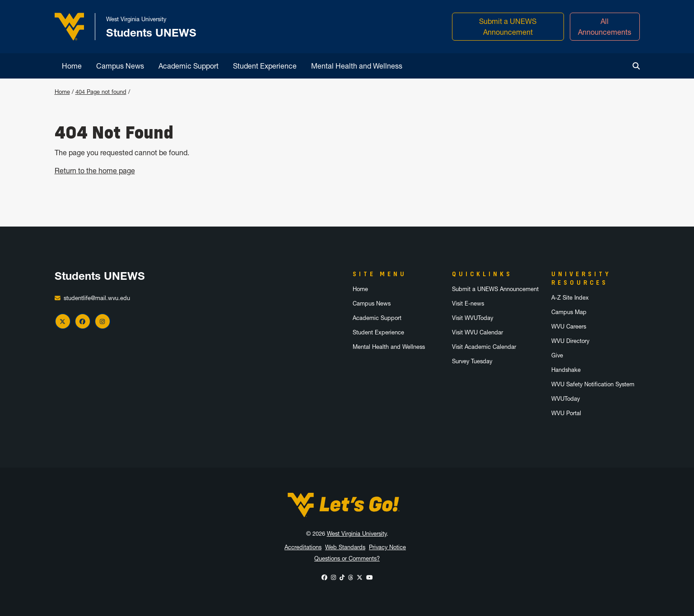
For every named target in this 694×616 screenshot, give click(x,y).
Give (557, 355)
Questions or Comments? (347, 558)
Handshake (566, 370)
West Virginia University (357, 534)
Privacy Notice (387, 547)
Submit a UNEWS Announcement (508, 27)
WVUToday (566, 399)
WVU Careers (569, 327)
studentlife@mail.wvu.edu (97, 298)
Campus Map (569, 312)
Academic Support (189, 66)
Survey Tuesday (472, 361)
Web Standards (345, 547)
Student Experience (265, 66)
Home (72, 66)
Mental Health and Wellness (357, 66)
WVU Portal (566, 413)
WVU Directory (570, 341)
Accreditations (303, 547)
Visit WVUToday (473, 318)
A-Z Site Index (570, 298)
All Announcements (605, 27)
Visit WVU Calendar (477, 332)
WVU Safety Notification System (593, 384)
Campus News (120, 66)
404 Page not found (101, 92)
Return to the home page (95, 171)
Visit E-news (468, 303)
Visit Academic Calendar (484, 347)
